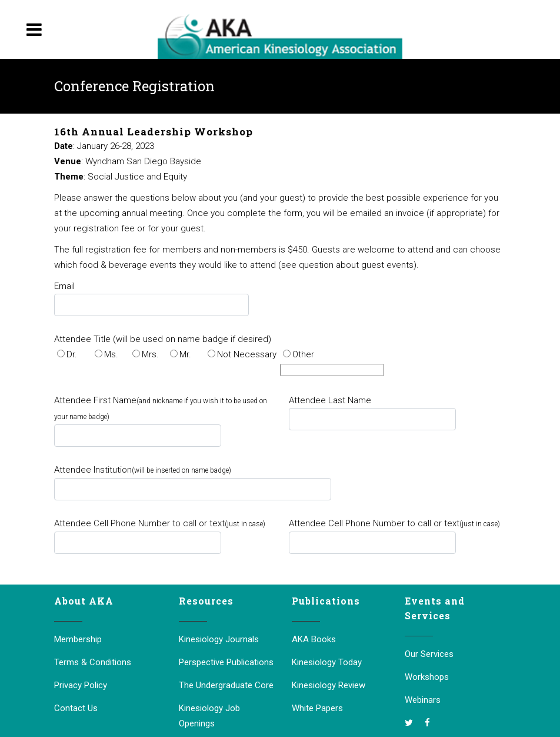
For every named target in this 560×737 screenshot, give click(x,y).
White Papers (317, 708)
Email (64, 286)
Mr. (185, 354)
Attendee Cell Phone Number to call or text (160, 523)
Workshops (427, 677)
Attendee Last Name (330, 400)
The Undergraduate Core (226, 685)
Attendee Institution (143, 470)
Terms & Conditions (93, 662)
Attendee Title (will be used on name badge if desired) (163, 339)
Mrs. (150, 354)
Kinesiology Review (329, 685)
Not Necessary (247, 354)
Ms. (111, 354)
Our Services (429, 654)
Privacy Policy (81, 685)
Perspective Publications (226, 662)
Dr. (72, 354)
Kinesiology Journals (219, 639)
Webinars (423, 700)
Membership (78, 639)
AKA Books (314, 639)
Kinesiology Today (327, 662)
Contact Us (76, 708)
